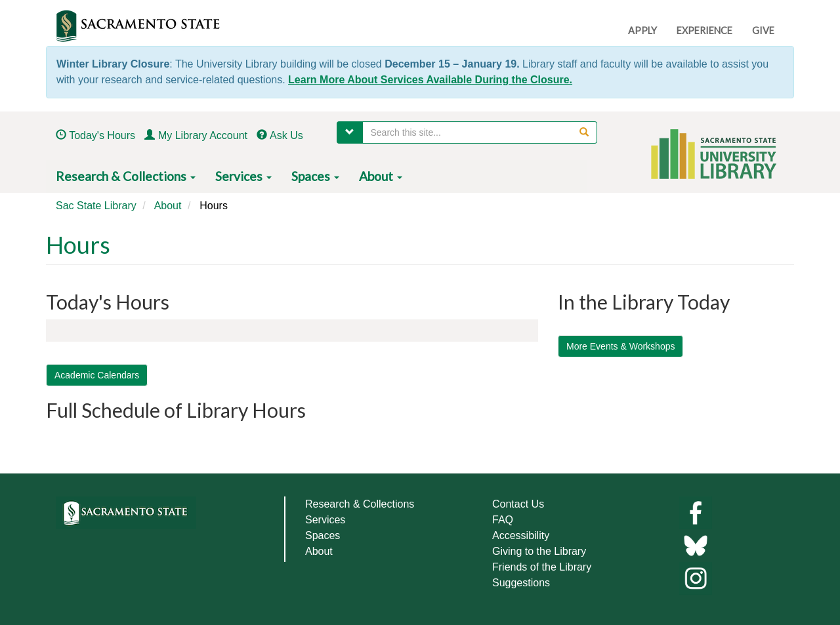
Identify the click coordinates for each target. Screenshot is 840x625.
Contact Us (518, 504)
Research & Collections (126, 176)
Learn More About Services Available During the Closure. (430, 80)
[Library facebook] (696, 512)
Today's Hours (102, 135)
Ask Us (286, 135)
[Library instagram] (696, 577)
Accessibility (521, 535)
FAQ (503, 520)
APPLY (642, 30)
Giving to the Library (539, 551)
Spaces (315, 176)
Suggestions (521, 583)
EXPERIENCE (704, 30)
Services (243, 176)
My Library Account (203, 135)
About (381, 176)
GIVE (763, 30)
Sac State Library (96, 206)
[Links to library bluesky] (696, 545)
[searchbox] (480, 132)
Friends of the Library (542, 567)
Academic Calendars (97, 375)
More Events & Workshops (620, 346)
